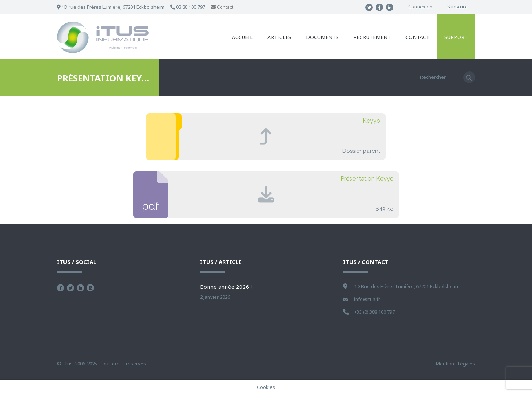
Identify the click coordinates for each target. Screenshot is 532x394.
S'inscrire (458, 7)
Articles (279, 37)
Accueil (242, 37)
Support (456, 37)
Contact (222, 7)
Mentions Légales (456, 364)
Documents (322, 37)
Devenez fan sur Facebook (61, 288)
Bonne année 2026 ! (226, 287)
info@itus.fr (367, 299)
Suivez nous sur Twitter (70, 288)
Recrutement (372, 37)
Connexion (420, 7)
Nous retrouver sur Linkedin (80, 288)
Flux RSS (90, 288)
